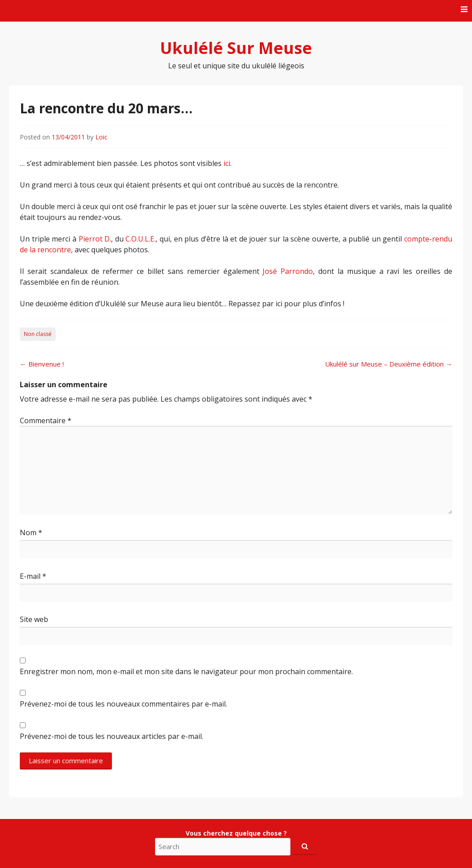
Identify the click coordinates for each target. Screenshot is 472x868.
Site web (34, 619)
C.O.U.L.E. (140, 239)
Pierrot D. (95, 239)
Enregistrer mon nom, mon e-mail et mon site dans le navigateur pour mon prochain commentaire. (186, 671)
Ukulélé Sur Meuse (236, 48)
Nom (31, 532)
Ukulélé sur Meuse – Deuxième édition (389, 364)
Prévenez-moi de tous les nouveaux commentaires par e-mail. (123, 704)
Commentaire (46, 421)
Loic (101, 137)
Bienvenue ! (42, 364)
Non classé (38, 334)
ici (227, 163)
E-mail (33, 576)
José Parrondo (288, 271)
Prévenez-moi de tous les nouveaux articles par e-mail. (111, 736)
